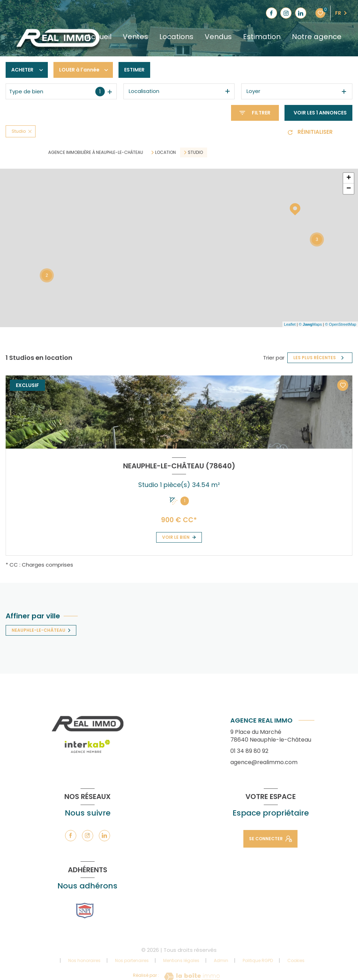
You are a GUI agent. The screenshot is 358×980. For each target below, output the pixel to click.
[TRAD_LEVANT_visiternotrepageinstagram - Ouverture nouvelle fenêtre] (286, 13)
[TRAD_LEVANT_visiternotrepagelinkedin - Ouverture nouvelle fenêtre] (301, 13)
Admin (221, 960)
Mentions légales (181, 960)
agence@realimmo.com (264, 762)
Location (165, 152)
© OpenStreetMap (341, 324)
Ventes (135, 37)
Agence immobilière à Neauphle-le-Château (96, 152)
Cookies (296, 961)
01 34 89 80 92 (249, 751)
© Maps (311, 324)
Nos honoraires (84, 960)
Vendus (218, 37)
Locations (176, 37)
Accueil (99, 37)
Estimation (262, 37)
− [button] (349, 189)
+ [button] (349, 178)
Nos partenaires (132, 960)
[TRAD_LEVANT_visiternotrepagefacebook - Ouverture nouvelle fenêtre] (271, 13)
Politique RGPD (258, 960)
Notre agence (317, 37)
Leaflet (290, 324)
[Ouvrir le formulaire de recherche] (255, 113)
